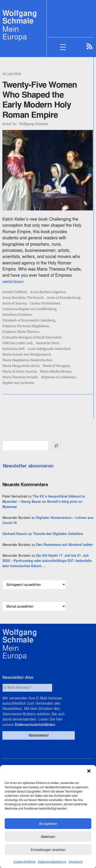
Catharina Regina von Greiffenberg (29, 309)
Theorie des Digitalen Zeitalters (58, 534)
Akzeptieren (48, 824)
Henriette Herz (48, 343)
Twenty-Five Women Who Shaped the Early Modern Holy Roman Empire (40, 100)
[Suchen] (56, 446)
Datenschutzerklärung (52, 862)
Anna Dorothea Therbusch (23, 298)
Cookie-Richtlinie (25, 862)
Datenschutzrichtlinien (35, 725)
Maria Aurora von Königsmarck (27, 355)
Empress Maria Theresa (21, 332)
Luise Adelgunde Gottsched (49, 349)
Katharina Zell (13, 349)
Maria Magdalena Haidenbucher (27, 360)
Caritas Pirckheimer (45, 303)
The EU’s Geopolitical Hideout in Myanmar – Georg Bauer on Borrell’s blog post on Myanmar (44, 502)
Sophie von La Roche (18, 383)
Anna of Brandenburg (64, 298)
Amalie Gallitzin (15, 292)
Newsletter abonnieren (28, 466)
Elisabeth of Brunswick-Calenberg (29, 320)
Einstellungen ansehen (48, 850)
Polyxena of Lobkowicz (58, 377)
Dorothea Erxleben (17, 315)
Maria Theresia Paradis (20, 377)
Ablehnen (48, 837)
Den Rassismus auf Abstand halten (65, 545)
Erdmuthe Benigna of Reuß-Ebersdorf (32, 338)
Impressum (76, 862)
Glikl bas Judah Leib (18, 343)
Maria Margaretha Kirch (21, 366)
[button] (89, 771)
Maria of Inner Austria (20, 372)
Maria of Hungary (56, 366)
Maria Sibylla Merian (56, 372)
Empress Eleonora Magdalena (26, 326)
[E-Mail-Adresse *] (27, 688)
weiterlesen (13, 282)
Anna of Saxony (14, 303)
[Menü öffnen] (65, 47)
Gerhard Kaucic (15, 534)
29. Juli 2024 (12, 74)
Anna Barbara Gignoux (48, 292)
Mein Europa (15, 33)
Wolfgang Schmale (20, 17)
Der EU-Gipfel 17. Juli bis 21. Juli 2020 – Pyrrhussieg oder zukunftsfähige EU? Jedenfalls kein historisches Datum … (47, 561)
